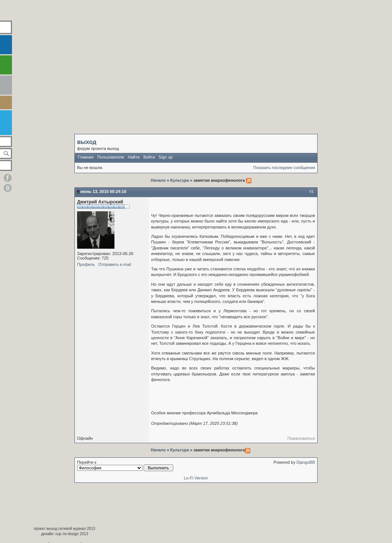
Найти (134, 157)
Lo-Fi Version (196, 478)
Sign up (166, 157)
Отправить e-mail (115, 264)
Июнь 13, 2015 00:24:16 (103, 191)
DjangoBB (306, 462)
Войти (149, 157)
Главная (86, 157)
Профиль (86, 264)
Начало (159, 180)
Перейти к (125, 466)
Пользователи (111, 157)
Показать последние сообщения (284, 168)
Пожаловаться (301, 438)
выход (87, 142)
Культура (180, 180)
